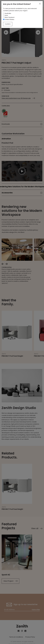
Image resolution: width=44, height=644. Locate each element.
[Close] (40, 4)
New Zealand (9, 17)
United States (9, 19)
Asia (5, 15)
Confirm (8, 24)
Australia (7, 13)
